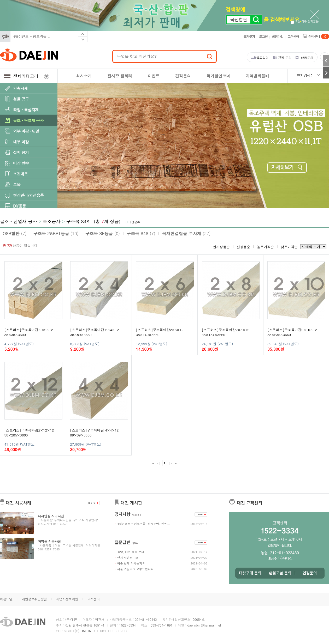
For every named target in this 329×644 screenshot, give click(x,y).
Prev (83, 34)
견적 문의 (285, 57)
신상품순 (243, 247)
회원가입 (278, 36)
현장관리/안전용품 (28, 195)
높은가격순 (265, 247)
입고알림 (262, 57)
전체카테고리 (27, 76)
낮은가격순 (289, 247)
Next (83, 39)
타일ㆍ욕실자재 (26, 110)
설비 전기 (21, 152)
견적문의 (183, 76)
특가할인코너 (218, 76)
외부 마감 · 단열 (26, 131)
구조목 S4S (78, 221)
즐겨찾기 (249, 36)
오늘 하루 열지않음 (305, 21)
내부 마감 (21, 142)
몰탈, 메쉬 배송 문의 (131, 552)
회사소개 (84, 76)
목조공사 (52, 221)
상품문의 (307, 57)
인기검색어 (305, 75)
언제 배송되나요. (128, 558)
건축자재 (20, 88)
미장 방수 (21, 163)
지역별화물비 (257, 76)
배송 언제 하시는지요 (131, 563)
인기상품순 (221, 247)
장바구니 (319, 36)
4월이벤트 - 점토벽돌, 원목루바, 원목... (144, 524)
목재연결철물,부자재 (186, 233)
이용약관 (6, 599)
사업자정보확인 (67, 599)
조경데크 (20, 174)
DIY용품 (19, 206)
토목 (17, 184)
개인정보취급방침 (34, 599)
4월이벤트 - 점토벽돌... (32, 36)
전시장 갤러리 (120, 76)
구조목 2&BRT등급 (56, 233)
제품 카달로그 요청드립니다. (136, 569)
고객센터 (293, 36)
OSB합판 (15, 233)
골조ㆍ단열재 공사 (28, 120)
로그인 (263, 36)
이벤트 (154, 76)
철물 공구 (21, 99)
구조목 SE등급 (103, 233)
